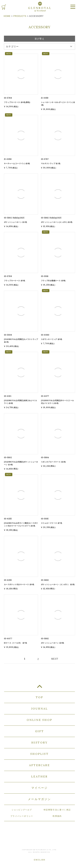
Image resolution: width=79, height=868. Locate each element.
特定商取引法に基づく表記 (57, 810)
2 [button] (38, 659)
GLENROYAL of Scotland (40, 7)
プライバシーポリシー (22, 816)
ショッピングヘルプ (22, 810)
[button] (57, 659)
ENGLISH (39, 860)
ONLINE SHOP (39, 720)
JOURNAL (39, 709)
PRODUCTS (20, 16)
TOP (40, 688)
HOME (7, 16)
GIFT (40, 731)
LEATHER (39, 776)
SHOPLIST (39, 754)
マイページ (40, 788)
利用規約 (57, 816)
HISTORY (39, 742)
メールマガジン (39, 799)
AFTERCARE (39, 765)
